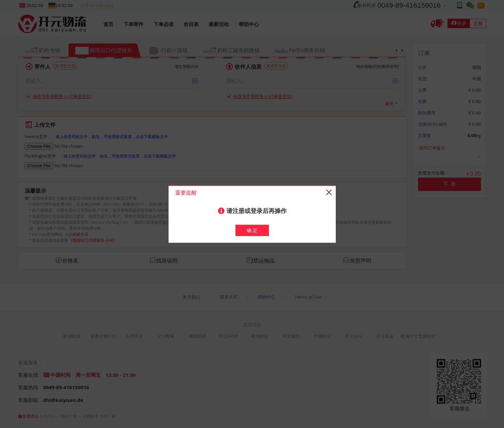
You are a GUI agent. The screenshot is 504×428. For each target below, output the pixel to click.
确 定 (252, 230)
